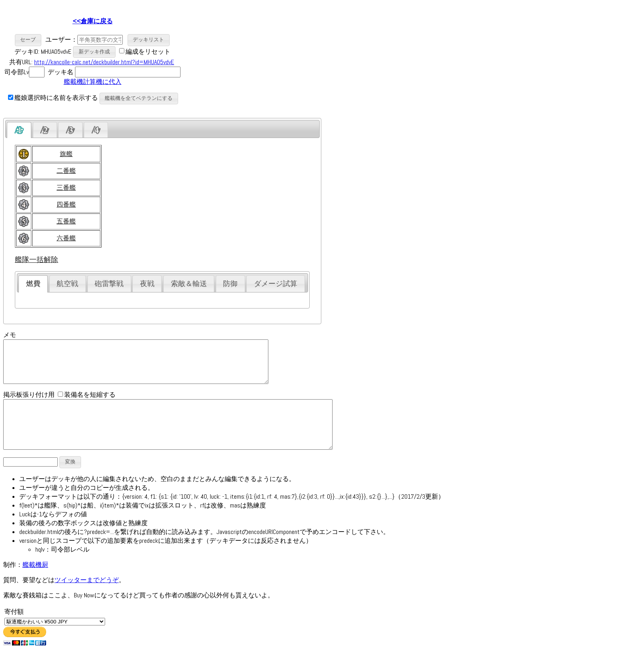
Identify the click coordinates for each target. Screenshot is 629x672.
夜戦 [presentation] (147, 284)
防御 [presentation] (230, 284)
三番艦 (66, 188)
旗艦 (66, 154)
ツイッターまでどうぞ (87, 598)
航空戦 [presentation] (67, 284)
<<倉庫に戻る (93, 21)
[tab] (19, 130)
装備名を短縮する (87, 403)
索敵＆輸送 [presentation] (189, 284)
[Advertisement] (250, 61)
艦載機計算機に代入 (93, 82)
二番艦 (66, 171)
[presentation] (19, 130)
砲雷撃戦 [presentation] (109, 284)
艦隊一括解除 (37, 260)
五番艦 (66, 221)
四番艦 (66, 204)
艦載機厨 (35, 583)
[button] (28, 40)
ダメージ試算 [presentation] (276, 284)
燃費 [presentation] (33, 284)
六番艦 (66, 238)
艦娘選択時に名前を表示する (53, 98)
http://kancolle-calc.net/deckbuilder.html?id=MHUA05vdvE (104, 62)
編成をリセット (148, 51)
